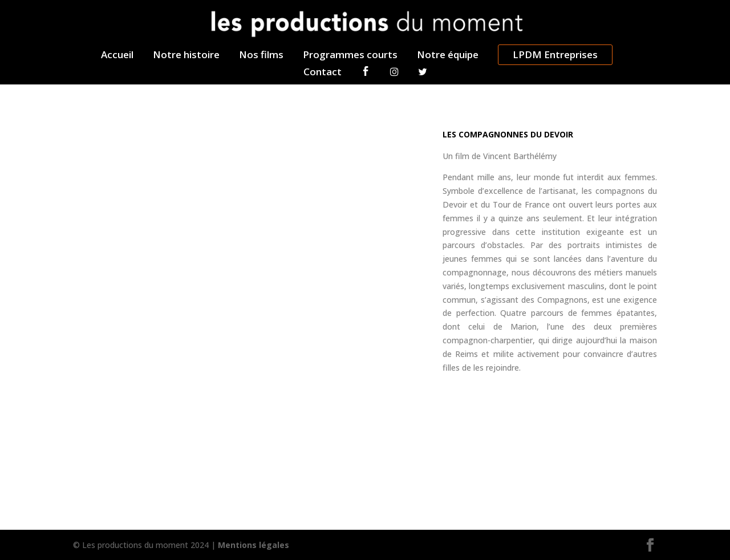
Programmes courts (350, 56)
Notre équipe (448, 56)
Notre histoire (186, 56)
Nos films (261, 56)
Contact (323, 73)
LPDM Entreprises (555, 54)
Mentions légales (254, 545)
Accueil (117, 56)
